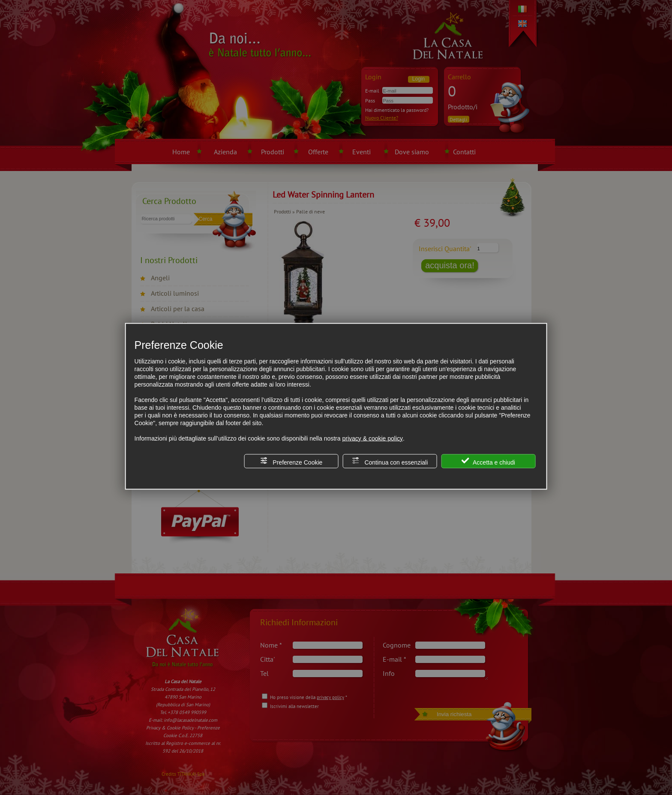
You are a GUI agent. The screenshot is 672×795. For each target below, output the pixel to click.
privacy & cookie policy (372, 438)
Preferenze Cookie (291, 461)
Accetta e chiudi (488, 461)
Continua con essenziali (390, 461)
